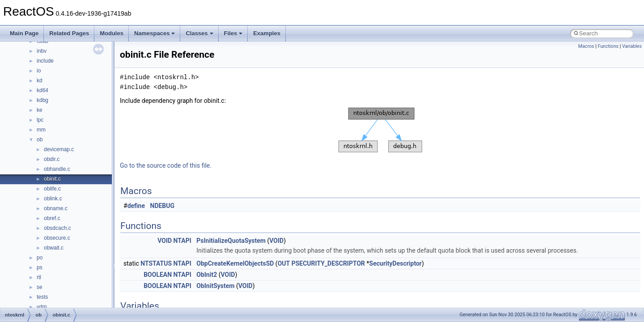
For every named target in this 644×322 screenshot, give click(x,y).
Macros (586, 46)
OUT (284, 263)
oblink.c (53, 199)
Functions (608, 46)
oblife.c (52, 189)
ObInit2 (207, 275)
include (45, 61)
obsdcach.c (57, 228)
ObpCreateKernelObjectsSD (235, 263)
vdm (42, 307)
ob (40, 140)
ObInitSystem (215, 286)
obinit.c (52, 179)
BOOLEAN (158, 275)
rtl (39, 277)
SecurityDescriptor (396, 263)
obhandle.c (57, 169)
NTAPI (182, 241)
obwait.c (54, 248)
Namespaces (155, 33)
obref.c (52, 218)
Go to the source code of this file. (166, 165)
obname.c (56, 208)
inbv (42, 51)
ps (40, 267)
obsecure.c (57, 238)
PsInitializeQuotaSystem (231, 241)
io (39, 71)
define (136, 206)
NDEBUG (163, 206)
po (40, 258)
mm (41, 130)
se (40, 287)
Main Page (24, 33)
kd (40, 80)
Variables (632, 46)
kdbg (42, 100)
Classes (199, 33)
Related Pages (69, 33)
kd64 (42, 90)
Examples (267, 33)
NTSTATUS (156, 263)
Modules (112, 33)
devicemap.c (59, 149)
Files (233, 33)
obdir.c (52, 159)
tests (42, 297)
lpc (40, 120)
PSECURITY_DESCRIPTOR (328, 263)
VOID (165, 241)
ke (40, 110)
